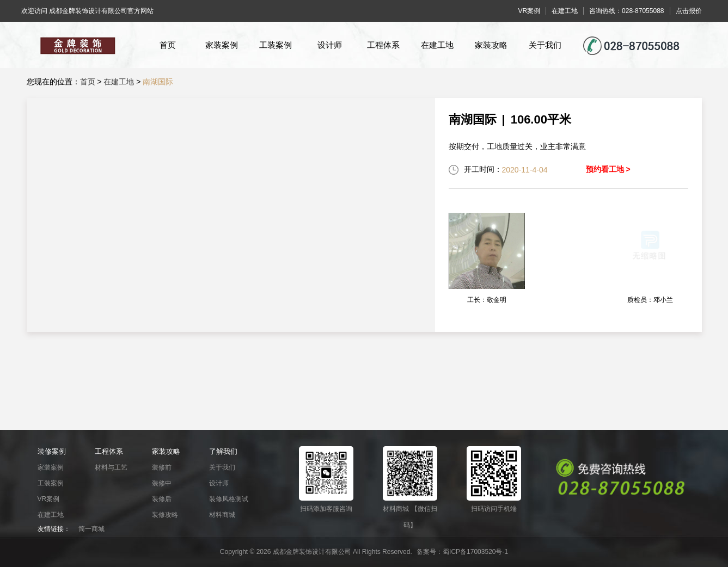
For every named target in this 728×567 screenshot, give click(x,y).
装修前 (162, 467)
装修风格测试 (229, 499)
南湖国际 (158, 82)
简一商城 (91, 529)
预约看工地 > (608, 169)
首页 (168, 45)
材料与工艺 (111, 467)
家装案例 (222, 45)
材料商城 (222, 515)
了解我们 (223, 451)
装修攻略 (165, 515)
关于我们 (545, 45)
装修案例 (52, 451)
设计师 (330, 45)
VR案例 (49, 499)
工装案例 (276, 45)
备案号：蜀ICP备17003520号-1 (462, 552)
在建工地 (437, 45)
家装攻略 (491, 45)
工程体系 (383, 45)
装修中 (162, 483)
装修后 (162, 499)
